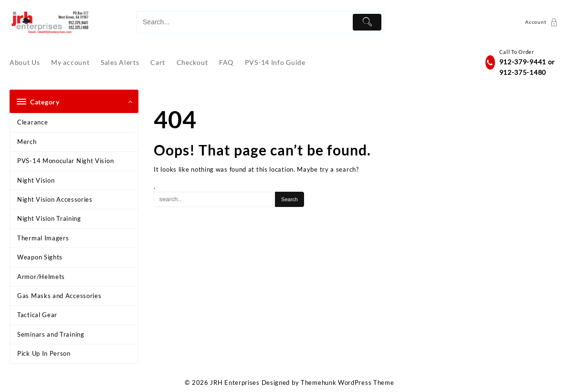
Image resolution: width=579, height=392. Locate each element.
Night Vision (36, 180)
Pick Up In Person (44, 353)
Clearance (32, 122)
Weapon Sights (40, 257)
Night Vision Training (49, 218)
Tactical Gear (37, 315)
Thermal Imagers (43, 238)
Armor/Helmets (41, 277)
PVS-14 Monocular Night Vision (65, 161)
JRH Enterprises (235, 382)
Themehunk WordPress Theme (347, 382)
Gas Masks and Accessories (59, 296)
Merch (27, 142)
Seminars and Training (51, 334)
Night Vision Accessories (55, 199)
